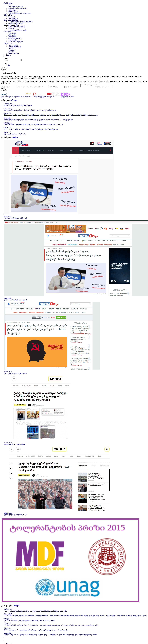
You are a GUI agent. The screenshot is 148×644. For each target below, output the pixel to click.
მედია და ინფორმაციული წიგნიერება (13, 97)
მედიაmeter (29, 97)
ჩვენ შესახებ (8, 3)
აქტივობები (8, 15)
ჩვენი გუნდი (12, 10)
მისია (10, 5)
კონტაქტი (7, 55)
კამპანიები (11, 28)
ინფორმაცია (12, 33)
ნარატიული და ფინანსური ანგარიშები (20, 22)
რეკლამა (11, 48)
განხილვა (11, 52)
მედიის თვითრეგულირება (17, 27)
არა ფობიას (51, 97)
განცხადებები (12, 35)
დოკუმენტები (12, 40)
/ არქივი (13, 101)
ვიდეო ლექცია (13, 45)
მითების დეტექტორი (40, 97)
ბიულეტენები (12, 37)
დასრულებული (13, 18)
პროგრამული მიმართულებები (18, 8)
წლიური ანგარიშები (11, 20)
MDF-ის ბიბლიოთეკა (15, 38)
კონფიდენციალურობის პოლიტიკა (19, 13)
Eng (9, 65)
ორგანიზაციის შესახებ (15, 6)
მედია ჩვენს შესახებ (14, 47)
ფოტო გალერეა (13, 53)
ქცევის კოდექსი (13, 12)
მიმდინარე (11, 17)
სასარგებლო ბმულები (15, 42)
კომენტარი (11, 50)
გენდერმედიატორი (67, 97)
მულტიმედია (8, 43)
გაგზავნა (4, 91)
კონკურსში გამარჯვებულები (17, 30)
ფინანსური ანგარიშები (15, 23)
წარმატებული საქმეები (12, 25)
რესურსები (8, 32)
